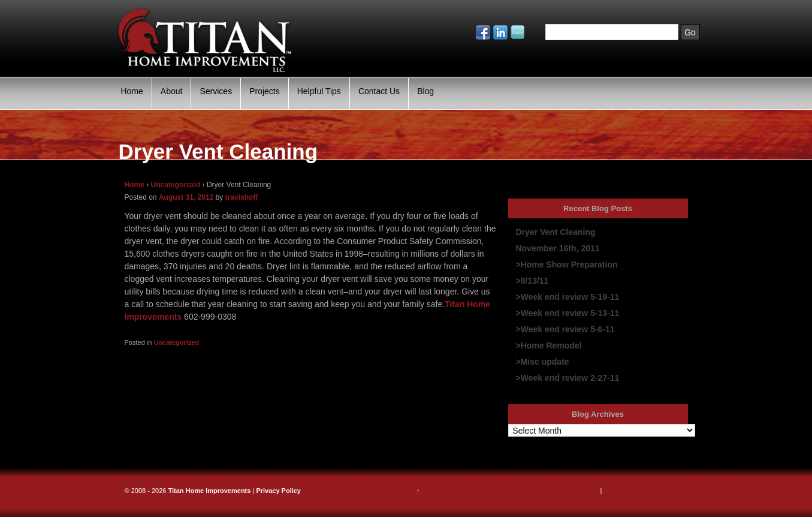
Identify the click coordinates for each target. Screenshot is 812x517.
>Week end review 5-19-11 (568, 297)
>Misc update (543, 362)
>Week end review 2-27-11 (568, 378)
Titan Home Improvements (209, 491)
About (172, 91)
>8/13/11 (532, 281)
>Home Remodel (549, 345)
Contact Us (379, 91)
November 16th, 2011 (558, 248)
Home (132, 91)
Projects (265, 91)
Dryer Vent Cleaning (556, 232)
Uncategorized (176, 185)
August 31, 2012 (186, 197)
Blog (425, 91)
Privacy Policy (278, 491)
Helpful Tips (319, 91)
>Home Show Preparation (567, 264)
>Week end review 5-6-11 (565, 329)
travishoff (242, 197)
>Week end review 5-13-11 (568, 313)
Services (216, 91)
